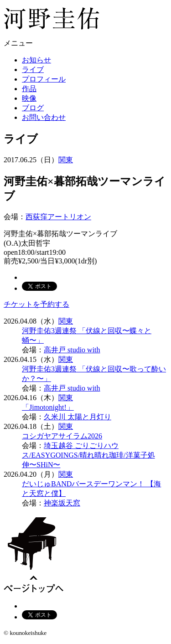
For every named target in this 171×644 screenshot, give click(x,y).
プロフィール (44, 79)
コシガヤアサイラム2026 (62, 436)
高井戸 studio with (72, 350)
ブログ (33, 108)
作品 (29, 89)
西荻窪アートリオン (58, 217)
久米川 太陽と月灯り (78, 417)
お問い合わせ (44, 117)
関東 (66, 160)
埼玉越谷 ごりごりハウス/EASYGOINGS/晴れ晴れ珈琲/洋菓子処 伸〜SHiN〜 (88, 455)
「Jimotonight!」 (48, 407)
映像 (29, 98)
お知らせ (36, 60)
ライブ (33, 70)
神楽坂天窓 (62, 503)
